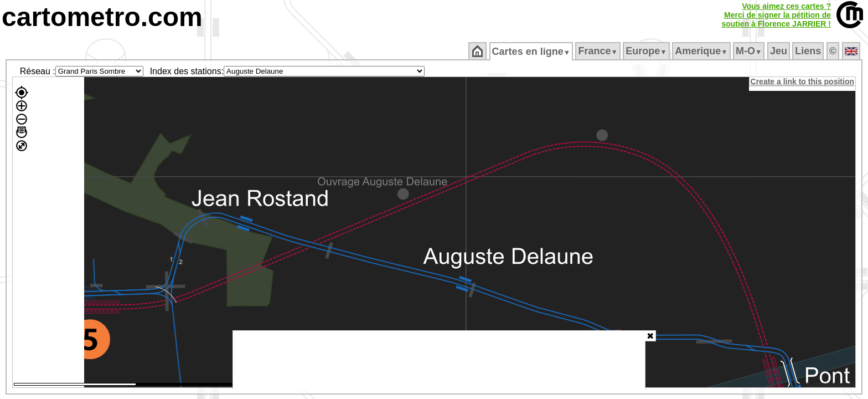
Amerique (702, 51)
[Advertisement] (439, 360)
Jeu (779, 51)
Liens (809, 51)
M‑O (750, 51)
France (599, 51)
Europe (647, 51)
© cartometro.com (831, 386)
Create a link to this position (803, 81)
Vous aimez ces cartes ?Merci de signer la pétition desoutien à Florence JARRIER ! (776, 15)
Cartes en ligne (532, 52)
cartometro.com (102, 17)
